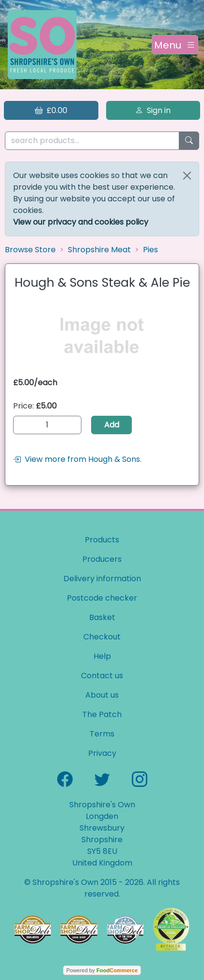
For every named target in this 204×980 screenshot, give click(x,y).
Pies (150, 250)
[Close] (187, 176)
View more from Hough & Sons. (77, 459)
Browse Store (30, 250)
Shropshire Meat (99, 250)
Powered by (102, 970)
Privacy (102, 753)
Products (102, 540)
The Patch (102, 714)
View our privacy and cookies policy (81, 222)
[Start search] (189, 141)
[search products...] (92, 141)
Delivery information (102, 579)
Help (102, 656)
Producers (102, 559)
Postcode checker (102, 598)
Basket (102, 617)
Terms (102, 734)
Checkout (102, 637)
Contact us (102, 676)
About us (102, 695)
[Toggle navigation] (175, 45)
